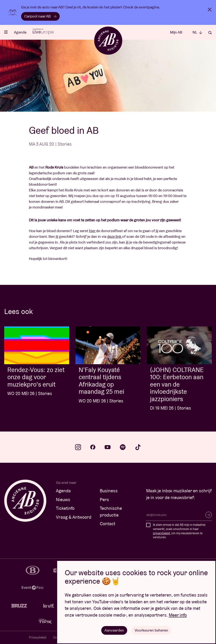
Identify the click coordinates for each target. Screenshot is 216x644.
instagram (78, 447)
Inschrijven (209, 515)
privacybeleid (161, 533)
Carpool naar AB (40, 16)
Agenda (20, 32)
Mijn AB (176, 32)
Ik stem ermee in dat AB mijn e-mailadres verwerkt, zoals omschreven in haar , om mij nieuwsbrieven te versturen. (179, 531)
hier (92, 231)
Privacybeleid (38, 637)
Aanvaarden (114, 630)
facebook (93, 447)
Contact (107, 524)
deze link (115, 236)
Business (109, 491)
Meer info (178, 615)
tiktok (138, 447)
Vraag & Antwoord (74, 517)
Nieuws (63, 500)
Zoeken (210, 33)
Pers (104, 500)
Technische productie (111, 512)
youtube (108, 447)
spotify (123, 447)
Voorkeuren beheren (151, 630)
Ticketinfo (65, 508)
